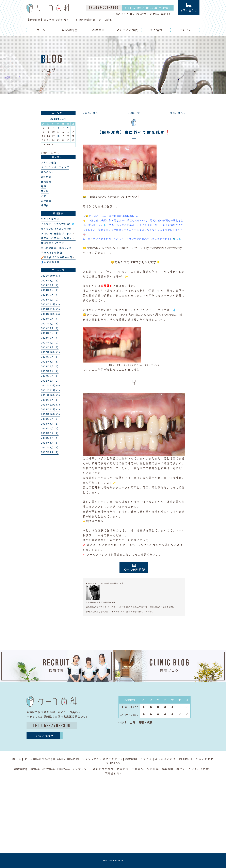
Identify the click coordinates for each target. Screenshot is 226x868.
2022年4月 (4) (50, 366)
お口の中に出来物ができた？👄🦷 (61, 233)
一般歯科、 (35, 769)
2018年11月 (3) (51, 409)
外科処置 (46, 177)
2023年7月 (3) (50, 328)
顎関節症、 (124, 769)
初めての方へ (112, 759)
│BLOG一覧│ (134, 113)
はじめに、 (60, 759)
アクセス (185, 30)
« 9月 (44, 153)
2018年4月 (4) (50, 438)
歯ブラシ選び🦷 (50, 219)
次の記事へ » (177, 113)
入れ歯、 (206, 769)
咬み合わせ (47, 172)
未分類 (45, 191)
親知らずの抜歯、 (105, 769)
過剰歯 (45, 205)
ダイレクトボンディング (55, 167)
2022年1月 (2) (50, 381)
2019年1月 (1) (50, 400)
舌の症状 (46, 201)
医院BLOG (113, 763)
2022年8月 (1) (50, 357)
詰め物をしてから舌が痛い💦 (58, 224)
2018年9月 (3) (50, 419)
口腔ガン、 (139, 769)
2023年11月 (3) (51, 309)
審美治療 (46, 182)
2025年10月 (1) (51, 276)
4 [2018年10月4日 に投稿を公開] (58, 128)
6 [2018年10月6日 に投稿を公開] (68, 128)
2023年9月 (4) (50, 319)
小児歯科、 (50, 769)
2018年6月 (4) (50, 428)
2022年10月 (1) (51, 352)
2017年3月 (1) (50, 447)
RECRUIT (186, 759)
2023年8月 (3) (50, 323)
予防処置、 (154, 769)
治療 (44, 196)
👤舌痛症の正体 (50, 262)
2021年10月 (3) (51, 395)
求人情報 (156, 30)
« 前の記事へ (90, 113)
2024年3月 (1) (50, 290)
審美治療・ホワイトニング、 (181, 769)
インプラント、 (83, 769)
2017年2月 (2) (50, 452)
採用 (44, 186)
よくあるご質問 (127, 30)
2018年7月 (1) (50, 424)
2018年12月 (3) (51, 405)
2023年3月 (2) (50, 347)
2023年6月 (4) (50, 333)
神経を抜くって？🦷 (53, 243)
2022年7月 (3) (50, 362)
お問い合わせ (205, 759)
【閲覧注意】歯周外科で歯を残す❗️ (134, 132)
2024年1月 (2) (50, 300)
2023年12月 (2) (51, 304)
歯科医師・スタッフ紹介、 (85, 759)
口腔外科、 (65, 769)
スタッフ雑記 (49, 163)
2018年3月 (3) (50, 443)
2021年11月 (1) (51, 390)
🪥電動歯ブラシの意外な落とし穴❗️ (62, 257)
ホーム (41, 30)
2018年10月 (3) (51, 414)
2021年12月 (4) (51, 385)
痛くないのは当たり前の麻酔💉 (59, 229)
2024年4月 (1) (50, 285)
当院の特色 (70, 30)
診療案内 (99, 30)
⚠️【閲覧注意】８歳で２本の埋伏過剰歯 (64, 248)
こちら (99, 521)
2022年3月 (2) (50, 371)
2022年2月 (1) (50, 376)
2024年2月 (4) (50, 295)
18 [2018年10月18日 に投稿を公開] (58, 136)
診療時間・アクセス (139, 759)
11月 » (55, 153)
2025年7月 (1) (50, 281)
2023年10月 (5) (51, 314)
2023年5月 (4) (50, 338)
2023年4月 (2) (50, 343)
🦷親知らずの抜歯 (51, 253)
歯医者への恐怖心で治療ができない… (63, 238)
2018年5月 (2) (50, 433)
